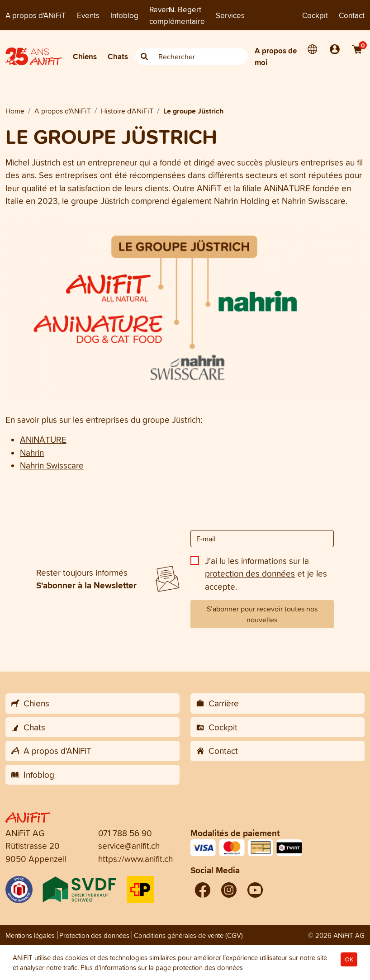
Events (88, 15)
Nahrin (32, 453)
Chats (118, 56)
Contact (352, 15)
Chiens (85, 56)
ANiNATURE (43, 440)
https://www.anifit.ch (135, 859)
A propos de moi (276, 56)
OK (349, 959)
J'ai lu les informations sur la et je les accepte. (266, 574)
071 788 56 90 (125, 833)
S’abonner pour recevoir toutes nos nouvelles (262, 614)
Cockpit (315, 15)
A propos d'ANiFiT (36, 15)
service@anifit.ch (129, 846)
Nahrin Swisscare (52, 465)
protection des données (250, 573)
